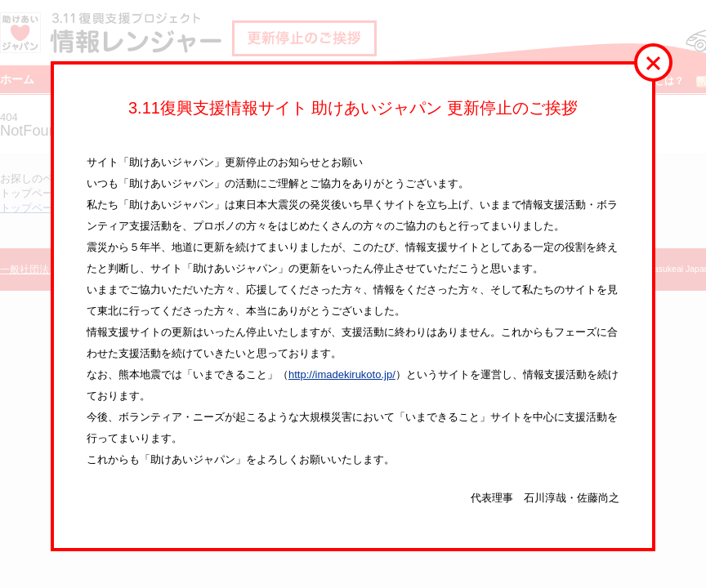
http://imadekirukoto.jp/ (342, 374)
